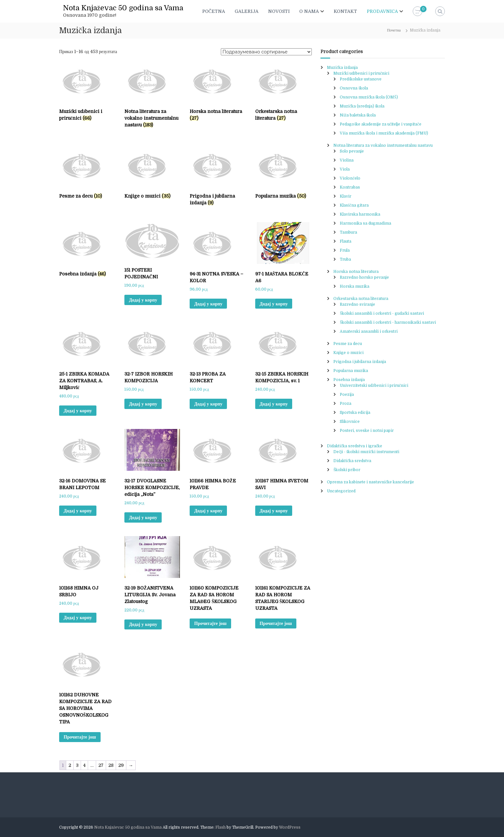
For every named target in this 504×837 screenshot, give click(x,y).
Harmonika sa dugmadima (365, 223)
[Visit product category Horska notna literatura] (217, 92)
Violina (347, 160)
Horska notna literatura (356, 272)
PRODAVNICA (382, 11)
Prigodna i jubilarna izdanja (360, 362)
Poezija (347, 395)
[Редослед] (266, 52)
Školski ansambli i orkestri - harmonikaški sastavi (388, 322)
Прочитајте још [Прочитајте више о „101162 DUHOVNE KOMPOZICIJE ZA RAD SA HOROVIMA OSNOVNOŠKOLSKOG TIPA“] (80, 737)
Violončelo (350, 178)
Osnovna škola (354, 88)
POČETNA (214, 11)
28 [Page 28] (111, 765)
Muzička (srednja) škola (362, 106)
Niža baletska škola (358, 115)
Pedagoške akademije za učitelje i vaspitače (380, 124)
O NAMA (309, 11)
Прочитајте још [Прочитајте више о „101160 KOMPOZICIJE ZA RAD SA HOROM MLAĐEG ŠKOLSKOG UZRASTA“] (210, 623)
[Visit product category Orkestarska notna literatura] (283, 92)
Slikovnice (350, 422)
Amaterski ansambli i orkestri (369, 331)
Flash (221, 827)
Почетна (394, 30)
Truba (345, 259)
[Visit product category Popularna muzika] (283, 173)
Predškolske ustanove (361, 79)
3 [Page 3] (77, 765)
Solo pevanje (352, 151)
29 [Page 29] (121, 765)
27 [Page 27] (101, 765)
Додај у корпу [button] (143, 300)
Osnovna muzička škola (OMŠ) (369, 97)
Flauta (346, 241)
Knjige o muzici (348, 353)
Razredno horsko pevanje (364, 277)
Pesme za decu (348, 344)
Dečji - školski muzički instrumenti (366, 452)
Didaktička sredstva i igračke (355, 446)
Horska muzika (355, 286)
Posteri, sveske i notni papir (367, 431)
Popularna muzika (351, 371)
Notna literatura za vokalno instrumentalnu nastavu (383, 145)
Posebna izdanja (349, 380)
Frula (345, 250)
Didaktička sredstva (352, 461)
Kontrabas (350, 187)
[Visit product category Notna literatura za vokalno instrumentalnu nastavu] (152, 95)
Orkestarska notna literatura (361, 299)
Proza (346, 404)
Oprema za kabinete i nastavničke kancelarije (370, 482)
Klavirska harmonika (360, 214)
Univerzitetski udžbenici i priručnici (374, 386)
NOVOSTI (279, 11)
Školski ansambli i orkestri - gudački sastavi (382, 313)
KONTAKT (345, 11)
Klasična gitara (354, 205)
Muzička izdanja (342, 68)
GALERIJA (247, 11)
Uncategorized (341, 491)
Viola (345, 169)
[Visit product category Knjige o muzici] (152, 173)
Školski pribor (347, 470)
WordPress (290, 827)
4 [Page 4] (84, 765)
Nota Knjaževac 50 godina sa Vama (123, 8)
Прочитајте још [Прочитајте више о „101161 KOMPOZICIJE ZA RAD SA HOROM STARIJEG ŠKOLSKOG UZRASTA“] (276, 623)
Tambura (348, 232)
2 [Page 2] (70, 765)
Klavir (346, 196)
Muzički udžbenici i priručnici (361, 73)
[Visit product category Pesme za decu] (87, 173)
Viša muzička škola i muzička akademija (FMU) (384, 133)
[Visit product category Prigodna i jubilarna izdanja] (217, 176)
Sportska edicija (355, 413)
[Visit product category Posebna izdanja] (87, 251)
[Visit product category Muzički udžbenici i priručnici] (87, 92)
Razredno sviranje (357, 304)
